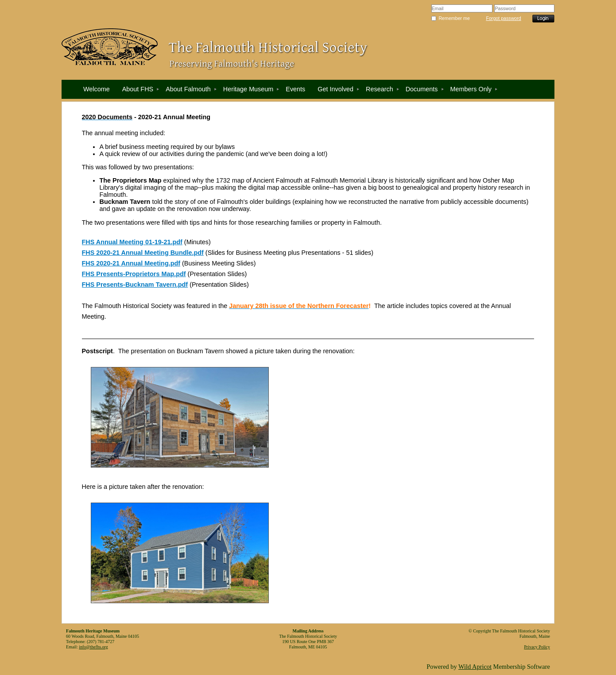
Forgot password (503, 18)
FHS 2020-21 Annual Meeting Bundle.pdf (143, 253)
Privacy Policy (537, 647)
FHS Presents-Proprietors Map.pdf (134, 274)
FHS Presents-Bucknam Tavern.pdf (135, 285)
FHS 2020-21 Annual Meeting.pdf (131, 263)
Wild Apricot (475, 667)
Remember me (454, 18)
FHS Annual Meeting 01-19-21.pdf (132, 242)
